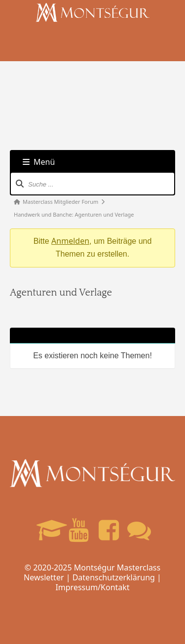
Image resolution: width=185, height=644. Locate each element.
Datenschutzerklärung (114, 577)
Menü (39, 162)
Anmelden (70, 241)
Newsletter (44, 577)
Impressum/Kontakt (92, 587)
